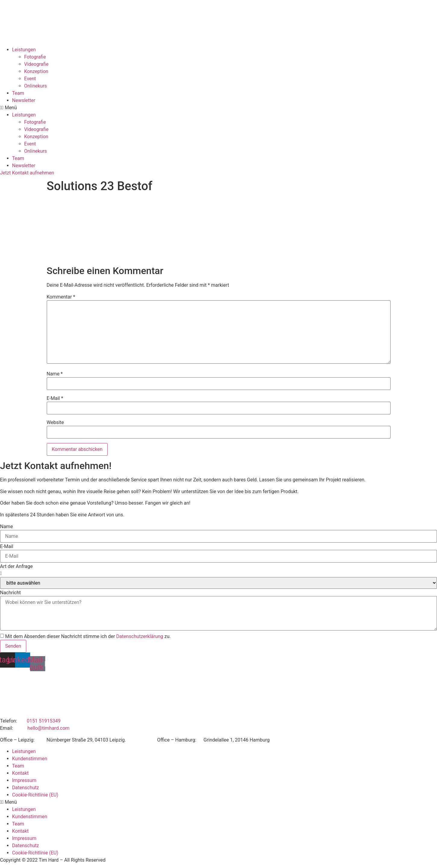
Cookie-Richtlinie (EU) (35, 795)
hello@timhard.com (48, 728)
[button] (218, 108)
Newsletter (24, 100)
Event (30, 79)
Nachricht (10, 593)
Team (18, 93)
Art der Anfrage (16, 566)
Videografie (36, 64)
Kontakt (20, 773)
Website (55, 423)
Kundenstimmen (30, 759)
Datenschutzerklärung (140, 636)
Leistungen (24, 50)
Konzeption (36, 71)
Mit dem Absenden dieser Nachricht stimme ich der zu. (88, 637)
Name (55, 374)
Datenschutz (25, 788)
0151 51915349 (44, 721)
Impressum (24, 780)
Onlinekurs (36, 86)
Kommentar (61, 297)
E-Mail (55, 398)
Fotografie (35, 57)
